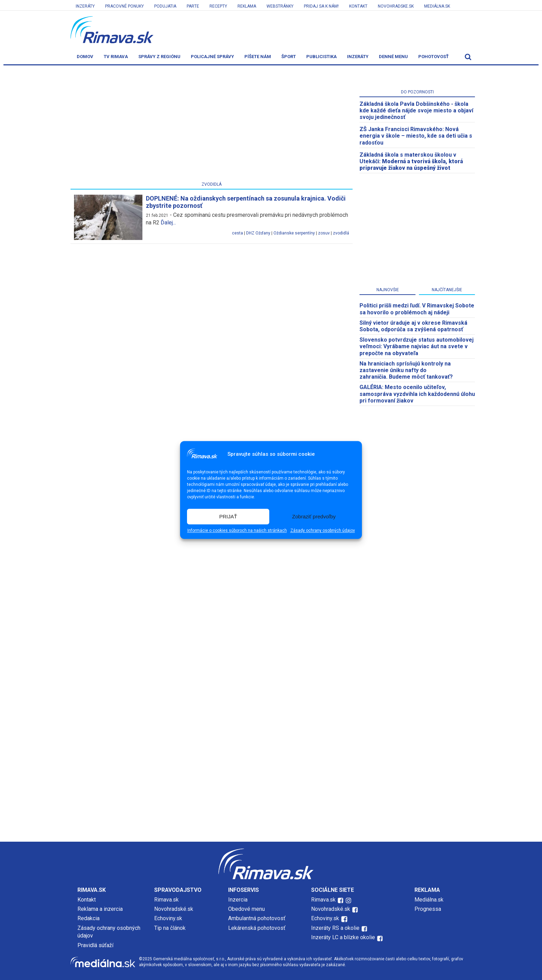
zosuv (324, 233)
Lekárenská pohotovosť (258, 928)
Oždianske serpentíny (294, 233)
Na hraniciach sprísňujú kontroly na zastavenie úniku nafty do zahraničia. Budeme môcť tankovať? (406, 370)
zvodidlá (341, 233)
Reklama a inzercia (100, 909)
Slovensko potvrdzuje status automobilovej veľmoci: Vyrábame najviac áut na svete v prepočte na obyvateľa (417, 346)
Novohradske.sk (396, 6)
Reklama (247, 6)
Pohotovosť (433, 57)
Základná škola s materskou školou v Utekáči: (411, 161)
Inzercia (238, 900)
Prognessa (428, 909)
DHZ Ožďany (258, 233)
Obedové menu (246, 909)
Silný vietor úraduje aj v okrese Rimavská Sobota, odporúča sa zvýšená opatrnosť (413, 326)
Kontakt (358, 6)
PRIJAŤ (228, 516)
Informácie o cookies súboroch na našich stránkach (237, 531)
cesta (237, 233)
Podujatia (165, 6)
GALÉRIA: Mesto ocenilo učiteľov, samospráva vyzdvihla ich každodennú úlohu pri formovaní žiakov (417, 394)
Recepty (218, 6)
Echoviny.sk (168, 918)
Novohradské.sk (174, 909)
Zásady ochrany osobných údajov (323, 531)
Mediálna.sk (437, 6)
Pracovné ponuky (124, 6)
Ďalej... (168, 223)
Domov (85, 57)
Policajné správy (212, 57)
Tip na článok (170, 928)
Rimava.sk (166, 900)
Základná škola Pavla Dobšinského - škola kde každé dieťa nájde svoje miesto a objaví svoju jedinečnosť (416, 110)
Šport (289, 57)
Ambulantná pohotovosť (258, 918)
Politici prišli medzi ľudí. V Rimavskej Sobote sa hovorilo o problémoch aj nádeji (417, 309)
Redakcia (88, 918)
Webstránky (280, 6)
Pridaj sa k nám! (321, 6)
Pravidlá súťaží (95, 945)
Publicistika (321, 57)
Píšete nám (258, 57)
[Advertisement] (212, 125)
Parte (193, 6)
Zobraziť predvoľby (314, 516)
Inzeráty (85, 6)
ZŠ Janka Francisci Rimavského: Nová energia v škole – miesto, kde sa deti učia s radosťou (416, 136)
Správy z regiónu (159, 57)
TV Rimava (116, 57)
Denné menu (393, 57)
